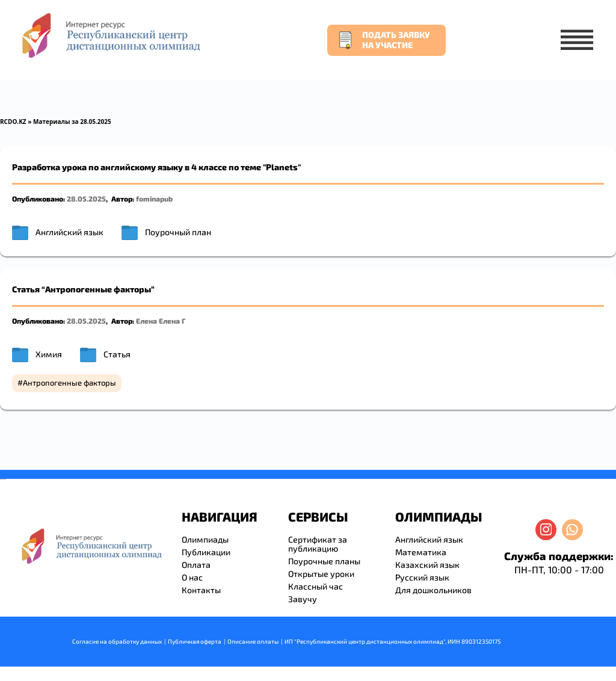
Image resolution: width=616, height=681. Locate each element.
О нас (192, 577)
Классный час (316, 586)
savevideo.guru (2, 479)
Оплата (196, 565)
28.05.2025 (86, 199)
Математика (421, 552)
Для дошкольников (433, 590)
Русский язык (422, 577)
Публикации (206, 552)
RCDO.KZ (13, 122)
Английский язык (69, 232)
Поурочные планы (324, 561)
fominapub (154, 199)
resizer (5, 479)
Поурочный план (178, 232)
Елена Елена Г (161, 321)
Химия (49, 354)
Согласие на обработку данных (117, 641)
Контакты (201, 590)
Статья (117, 354)
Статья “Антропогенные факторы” (83, 289)
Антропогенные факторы (69, 383)
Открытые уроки (321, 574)
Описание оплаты (253, 641)
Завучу (303, 599)
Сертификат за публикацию (318, 544)
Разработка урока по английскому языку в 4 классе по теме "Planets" (156, 167)
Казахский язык (427, 565)
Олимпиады (205, 539)
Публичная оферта (195, 641)
